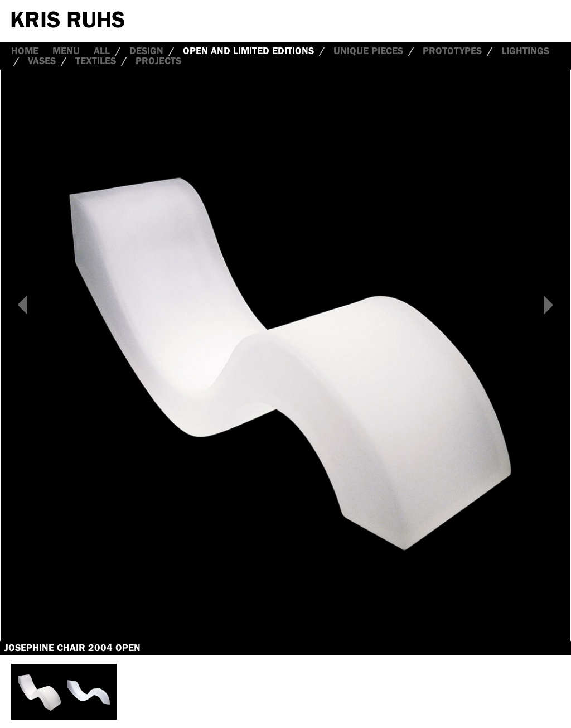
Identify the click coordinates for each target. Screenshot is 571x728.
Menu (66, 51)
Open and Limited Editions (248, 51)
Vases (42, 61)
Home (25, 51)
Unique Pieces (368, 51)
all (102, 51)
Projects (158, 61)
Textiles (96, 61)
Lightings (525, 51)
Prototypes (452, 51)
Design (146, 51)
